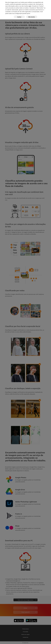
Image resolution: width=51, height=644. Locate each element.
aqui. (30, 6)
